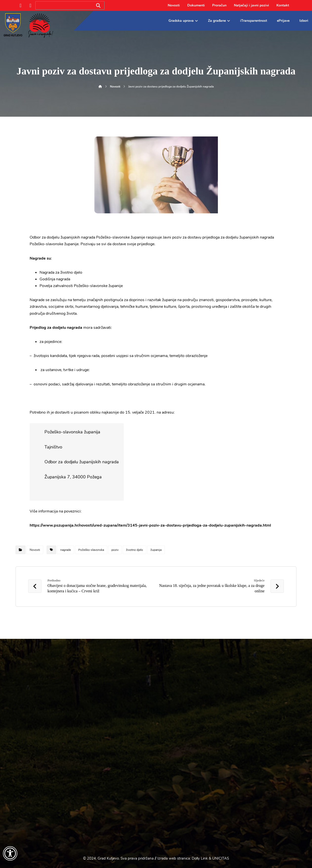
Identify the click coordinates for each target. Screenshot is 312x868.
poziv (115, 550)
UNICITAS (221, 858)
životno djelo (135, 550)
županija (156, 550)
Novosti (35, 550)
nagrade (66, 550)
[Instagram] (30, 5)
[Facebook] (21, 5)
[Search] (98, 6)
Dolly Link (200, 858)
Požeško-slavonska (91, 550)
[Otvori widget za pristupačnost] (10, 853)
